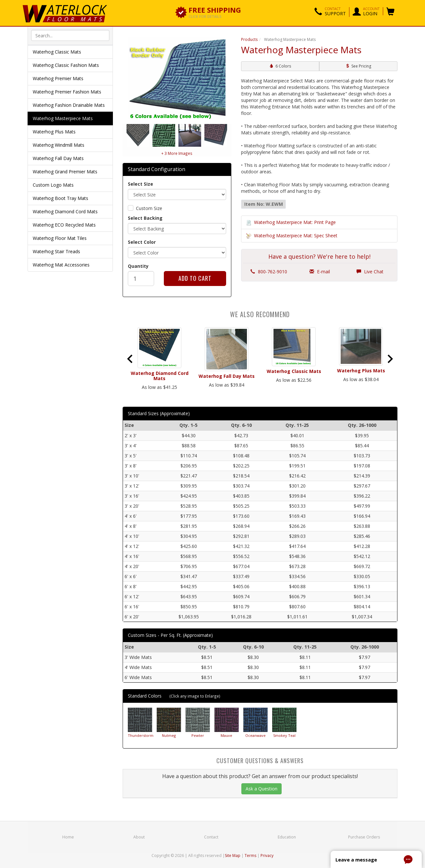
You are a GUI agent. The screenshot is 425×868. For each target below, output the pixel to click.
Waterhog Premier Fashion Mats (67, 92)
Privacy (267, 856)
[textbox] (70, 35)
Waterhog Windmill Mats (59, 145)
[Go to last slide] (130, 359)
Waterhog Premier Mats (58, 78)
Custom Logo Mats (53, 185)
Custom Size (149, 208)
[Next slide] (390, 359)
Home (68, 837)
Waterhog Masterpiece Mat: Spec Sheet (296, 236)
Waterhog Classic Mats (57, 52)
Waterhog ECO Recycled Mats (64, 225)
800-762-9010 (269, 272)
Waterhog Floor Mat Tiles (60, 238)
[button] (330, 12)
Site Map (233, 856)
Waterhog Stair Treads (56, 251)
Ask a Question (261, 789)
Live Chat (370, 272)
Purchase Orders (364, 837)
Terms (250, 856)
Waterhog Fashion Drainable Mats (69, 105)
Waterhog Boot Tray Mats (61, 198)
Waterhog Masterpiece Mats (63, 118)
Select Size (140, 184)
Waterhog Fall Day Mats (58, 158)
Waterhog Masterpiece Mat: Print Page (295, 222)
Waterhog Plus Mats (54, 132)
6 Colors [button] (280, 66)
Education (287, 837)
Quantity (138, 266)
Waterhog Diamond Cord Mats (65, 211)
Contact (211, 837)
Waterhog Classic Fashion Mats (66, 65)
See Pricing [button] (358, 66)
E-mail (320, 272)
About (139, 837)
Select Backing (145, 218)
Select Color (142, 242)
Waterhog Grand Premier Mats (65, 172)
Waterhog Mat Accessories (61, 265)
